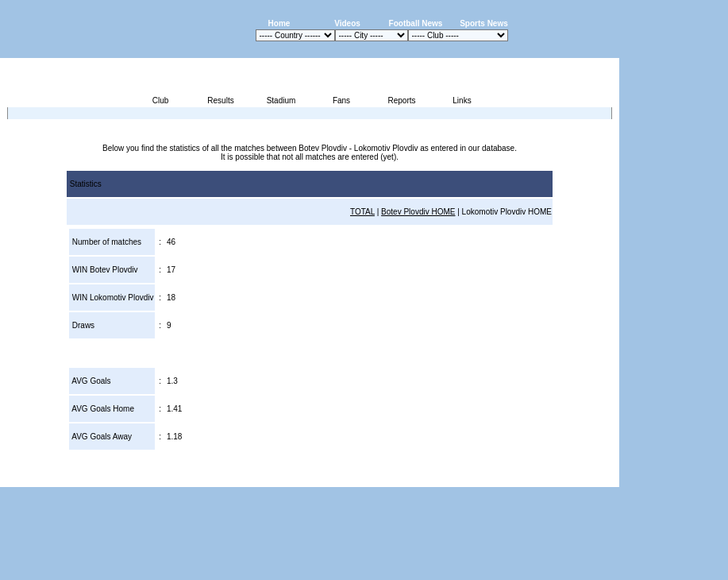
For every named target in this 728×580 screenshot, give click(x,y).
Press (470, 478)
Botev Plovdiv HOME (418, 212)
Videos (347, 23)
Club (161, 101)
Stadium (281, 101)
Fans (341, 101)
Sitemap (554, 478)
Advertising (429, 478)
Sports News (484, 23)
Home (279, 23)
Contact (592, 478)
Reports (401, 101)
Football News (416, 23)
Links (462, 101)
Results (220, 101)
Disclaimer (509, 478)
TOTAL (362, 212)
